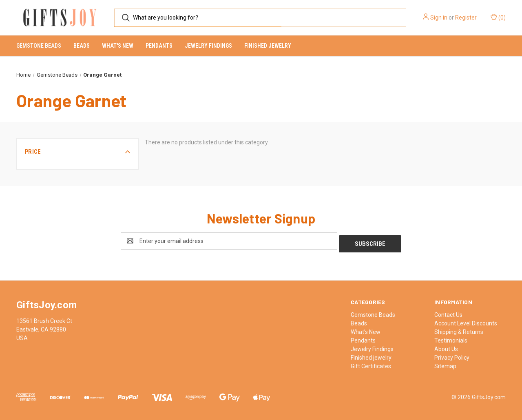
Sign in (439, 18)
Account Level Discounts (466, 321)
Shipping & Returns (459, 329)
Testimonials (451, 338)
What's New (118, 46)
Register (466, 18)
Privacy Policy (452, 355)
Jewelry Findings (208, 46)
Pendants (159, 46)
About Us (446, 346)
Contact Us (448, 312)
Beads (82, 46)
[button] (77, 152)
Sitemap (445, 363)
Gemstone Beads (39, 46)
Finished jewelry (268, 46)
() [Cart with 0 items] (498, 17)
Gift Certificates (371, 363)
